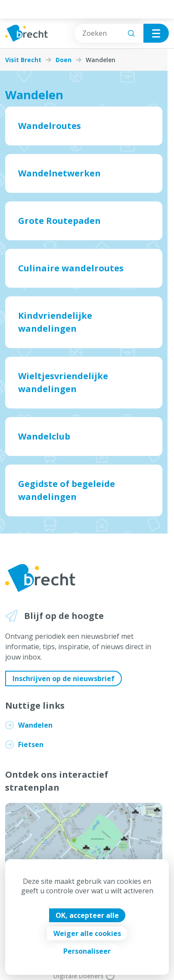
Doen (64, 60)
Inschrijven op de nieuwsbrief (64, 678)
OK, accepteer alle (87, 915)
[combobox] (109, 33)
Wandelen (35, 725)
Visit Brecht (23, 60)
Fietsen (31, 744)
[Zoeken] (131, 33)
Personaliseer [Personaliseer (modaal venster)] (87, 951)
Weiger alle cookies (87, 933)
